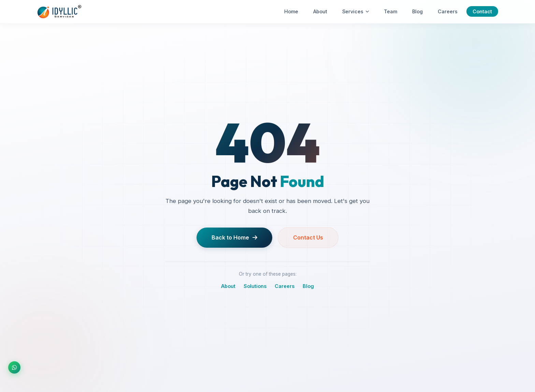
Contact (482, 11)
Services (356, 11)
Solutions (255, 288)
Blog (417, 11)
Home (291, 11)
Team (391, 11)
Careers (448, 11)
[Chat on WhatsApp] (14, 367)
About (320, 11)
